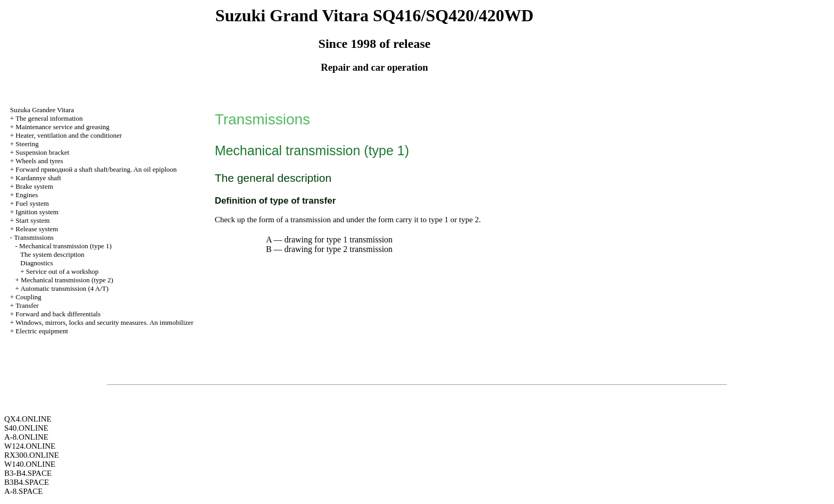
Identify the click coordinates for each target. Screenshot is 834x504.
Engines (27, 195)
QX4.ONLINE (28, 419)
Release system (37, 229)
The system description (52, 254)
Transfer (27, 305)
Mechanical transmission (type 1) (65, 246)
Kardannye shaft (38, 178)
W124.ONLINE (30, 446)
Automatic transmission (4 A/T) (64, 288)
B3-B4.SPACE (28, 473)
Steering (27, 144)
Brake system (34, 186)
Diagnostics (36, 263)
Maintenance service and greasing (62, 127)
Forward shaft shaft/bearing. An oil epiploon (96, 169)
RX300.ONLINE (32, 455)
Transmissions (34, 237)
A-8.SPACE (23, 491)
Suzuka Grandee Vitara (42, 110)
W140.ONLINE (30, 464)
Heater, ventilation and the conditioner (69, 135)
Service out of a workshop (62, 271)
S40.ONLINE (26, 428)
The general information (49, 118)
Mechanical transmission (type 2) (67, 280)
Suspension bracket (42, 152)
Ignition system (37, 212)
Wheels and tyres (39, 161)
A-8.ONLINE (26, 437)
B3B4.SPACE (27, 482)
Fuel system (32, 203)
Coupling (28, 297)
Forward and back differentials (58, 314)
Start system (32, 220)
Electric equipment (42, 331)
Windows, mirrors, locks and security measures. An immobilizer (105, 322)
